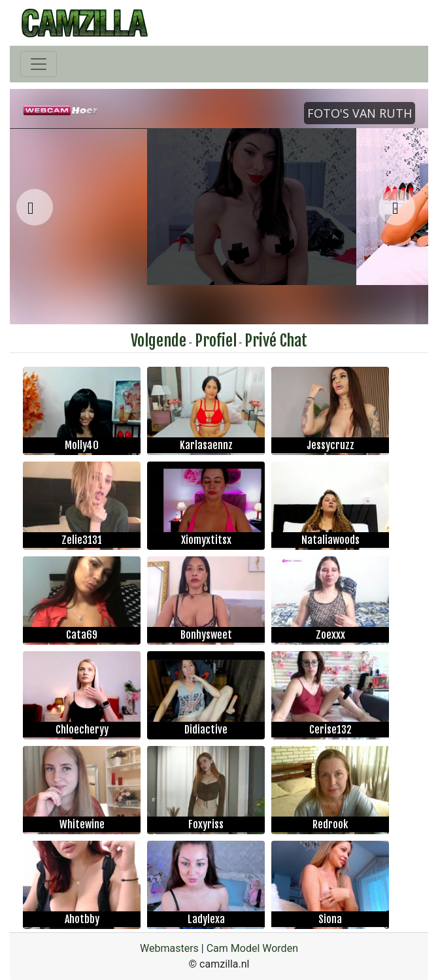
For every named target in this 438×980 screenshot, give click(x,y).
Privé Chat (276, 341)
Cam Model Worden (252, 948)
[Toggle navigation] (39, 64)
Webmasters (169, 948)
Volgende (159, 341)
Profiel (216, 341)
